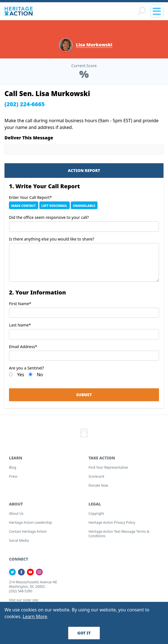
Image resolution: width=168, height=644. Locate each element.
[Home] (19, 11)
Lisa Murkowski (94, 45)
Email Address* (23, 347)
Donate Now (98, 485)
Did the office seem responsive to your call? (49, 217)
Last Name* (20, 325)
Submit (84, 395)
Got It (84, 633)
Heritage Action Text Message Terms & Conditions (119, 534)
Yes (21, 375)
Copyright (96, 513)
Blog (13, 467)
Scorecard (96, 476)
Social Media (19, 540)
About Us (16, 513)
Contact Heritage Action (28, 531)
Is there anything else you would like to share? (52, 239)
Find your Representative (108, 467)
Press (13, 476)
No (40, 375)
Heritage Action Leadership (30, 522)
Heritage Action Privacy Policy (112, 522)
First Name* (20, 304)
